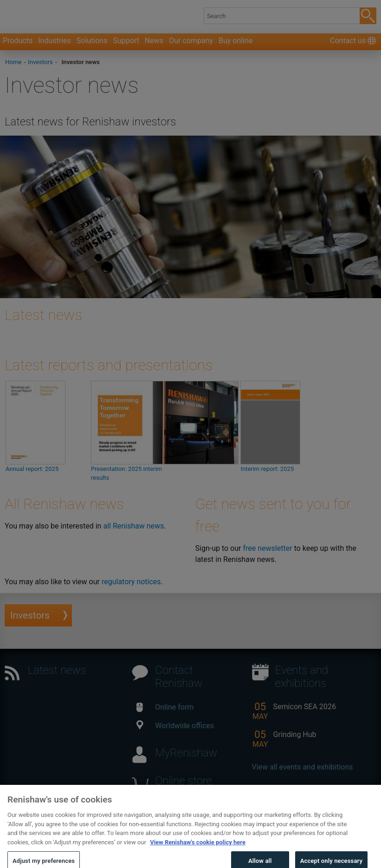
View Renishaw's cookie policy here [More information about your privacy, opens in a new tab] (198, 849)
